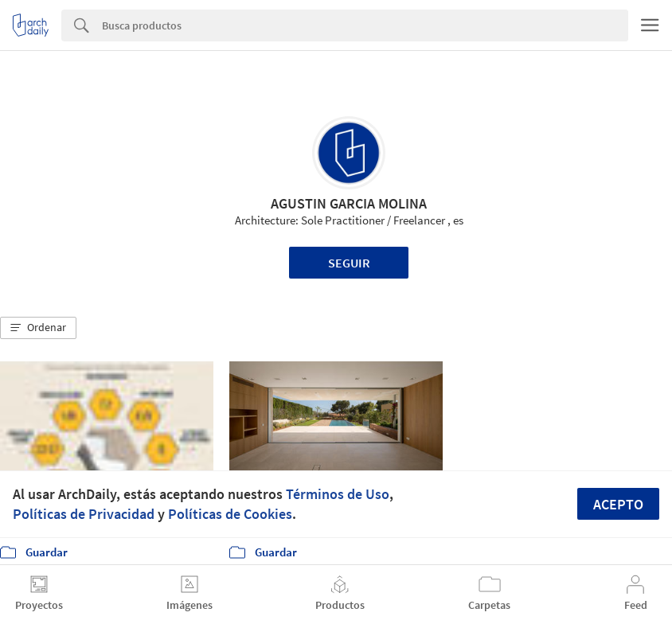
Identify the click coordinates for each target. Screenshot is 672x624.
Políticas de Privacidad (84, 514)
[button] (38, 328)
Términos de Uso (338, 494)
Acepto (618, 504)
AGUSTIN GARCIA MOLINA (349, 203)
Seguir (349, 263)
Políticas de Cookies (230, 514)
